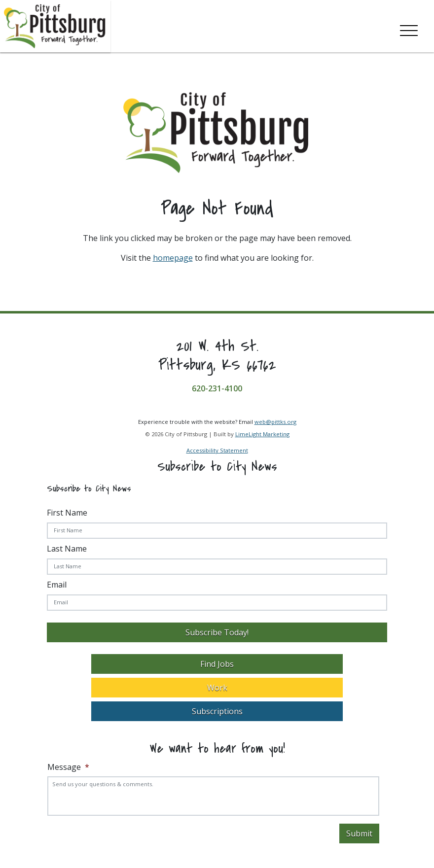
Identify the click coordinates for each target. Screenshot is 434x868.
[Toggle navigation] (409, 29)
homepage (173, 258)
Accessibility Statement (217, 450)
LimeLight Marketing (262, 434)
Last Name (67, 549)
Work (217, 688)
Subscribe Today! (217, 632)
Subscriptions (217, 711)
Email (57, 585)
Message (68, 767)
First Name (67, 513)
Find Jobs (217, 664)
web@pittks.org (275, 422)
